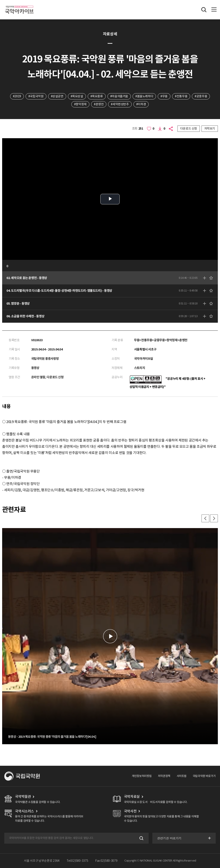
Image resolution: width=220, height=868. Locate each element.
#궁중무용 (201, 96)
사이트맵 (182, 776)
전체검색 (204, 10)
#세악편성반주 (120, 104)
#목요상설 (77, 96)
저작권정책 (164, 776)
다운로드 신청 (189, 129)
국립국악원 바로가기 (204, 776)
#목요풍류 (97, 96)
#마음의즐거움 (119, 96)
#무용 (164, 96)
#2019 (17, 96)
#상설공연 (57, 96)
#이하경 (141, 104)
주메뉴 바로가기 (0, 0)
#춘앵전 (99, 104)
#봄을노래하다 (144, 96)
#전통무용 (181, 96)
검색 (141, 838)
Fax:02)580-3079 (106, 861)
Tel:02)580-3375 (77, 861)
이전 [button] (205, 518)
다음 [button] (214, 518)
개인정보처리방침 (142, 776)
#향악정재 (80, 104)
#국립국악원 (36, 96)
